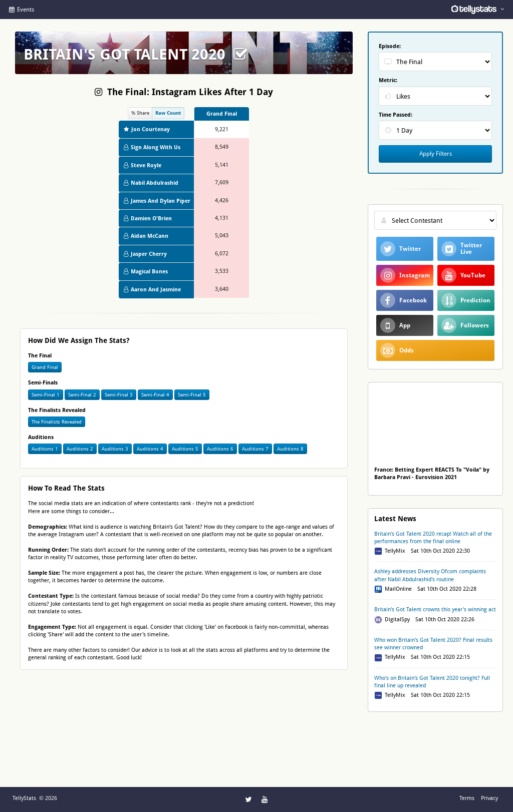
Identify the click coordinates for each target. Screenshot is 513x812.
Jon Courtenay (147, 129)
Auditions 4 (150, 449)
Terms (467, 798)
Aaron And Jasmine (152, 290)
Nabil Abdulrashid (151, 183)
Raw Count (168, 113)
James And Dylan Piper (157, 201)
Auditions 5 (185, 449)
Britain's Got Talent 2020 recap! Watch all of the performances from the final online (433, 538)
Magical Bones (146, 272)
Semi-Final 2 (82, 395)
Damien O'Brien (148, 219)
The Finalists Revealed (57, 422)
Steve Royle (143, 165)
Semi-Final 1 (46, 395)
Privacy (489, 798)
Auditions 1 (45, 449)
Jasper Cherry (145, 254)
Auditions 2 (80, 449)
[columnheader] (221, 114)
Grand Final (45, 367)
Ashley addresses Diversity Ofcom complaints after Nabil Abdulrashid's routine (430, 575)
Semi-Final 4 (155, 395)
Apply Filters (436, 154)
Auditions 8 (290, 449)
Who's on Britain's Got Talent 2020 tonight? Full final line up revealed (432, 682)
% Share (140, 113)
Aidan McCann (146, 236)
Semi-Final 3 (119, 395)
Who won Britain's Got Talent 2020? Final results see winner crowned (433, 644)
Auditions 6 (220, 449)
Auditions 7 (255, 449)
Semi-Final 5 (192, 395)
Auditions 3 (115, 449)
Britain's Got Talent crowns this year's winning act (435, 610)
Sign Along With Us (152, 147)
